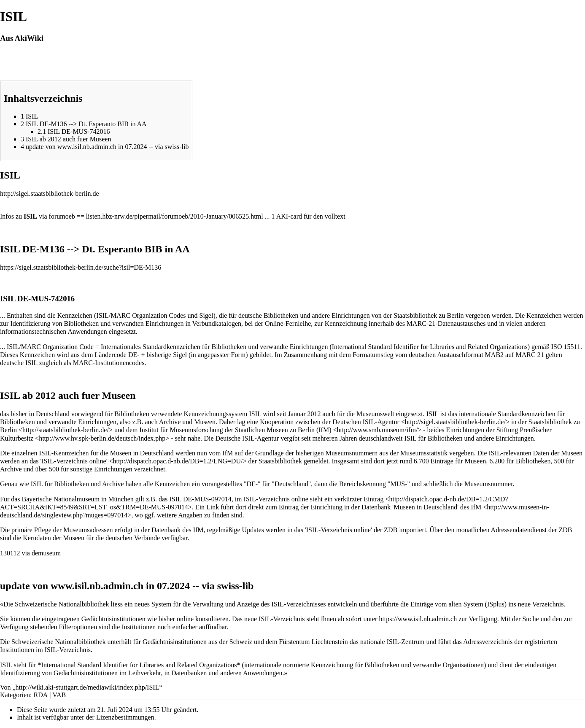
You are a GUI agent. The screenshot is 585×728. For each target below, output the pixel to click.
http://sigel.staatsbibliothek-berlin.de (50, 194)
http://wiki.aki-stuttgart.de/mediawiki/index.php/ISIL (88, 687)
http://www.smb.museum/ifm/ (377, 430)
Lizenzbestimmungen (125, 717)
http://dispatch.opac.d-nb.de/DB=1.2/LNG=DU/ (178, 461)
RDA (41, 695)
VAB (59, 695)
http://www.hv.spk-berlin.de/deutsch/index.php (102, 438)
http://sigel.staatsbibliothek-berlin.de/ (455, 422)
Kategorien (15, 695)
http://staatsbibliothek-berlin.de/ (66, 430)
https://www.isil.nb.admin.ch (418, 619)
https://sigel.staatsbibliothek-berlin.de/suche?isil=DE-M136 (81, 267)
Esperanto (120, 249)
